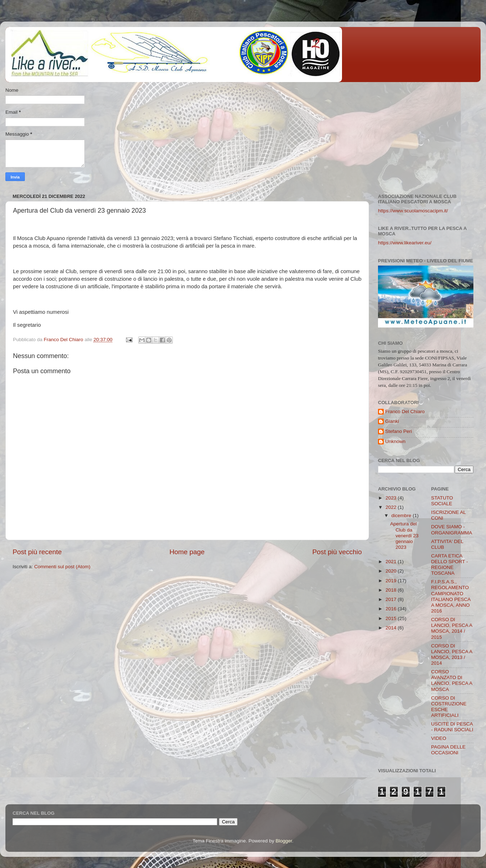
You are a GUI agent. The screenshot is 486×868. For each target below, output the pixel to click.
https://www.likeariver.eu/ (405, 243)
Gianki (392, 421)
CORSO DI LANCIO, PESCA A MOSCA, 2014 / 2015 (452, 628)
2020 (392, 571)
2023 (392, 498)
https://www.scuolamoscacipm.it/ (413, 211)
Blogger (284, 841)
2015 (392, 618)
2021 (392, 562)
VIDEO (439, 738)
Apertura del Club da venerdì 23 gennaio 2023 (404, 535)
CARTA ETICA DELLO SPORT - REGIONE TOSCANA (450, 565)
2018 (392, 590)
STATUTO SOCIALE (442, 501)
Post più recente (37, 552)
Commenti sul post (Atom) (62, 567)
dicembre (402, 516)
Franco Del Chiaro (405, 412)
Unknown (395, 441)
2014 (392, 628)
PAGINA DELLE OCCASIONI (449, 750)
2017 (392, 599)
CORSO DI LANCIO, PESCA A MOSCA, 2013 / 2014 (452, 655)
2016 (392, 609)
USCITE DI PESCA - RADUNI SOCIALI (452, 727)
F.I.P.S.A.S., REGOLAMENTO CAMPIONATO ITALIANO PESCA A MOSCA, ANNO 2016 (451, 596)
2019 (392, 581)
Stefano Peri (399, 431)
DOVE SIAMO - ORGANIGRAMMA (452, 530)
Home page (187, 552)
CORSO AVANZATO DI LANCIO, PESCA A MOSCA (452, 681)
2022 (392, 507)
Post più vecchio (337, 552)
